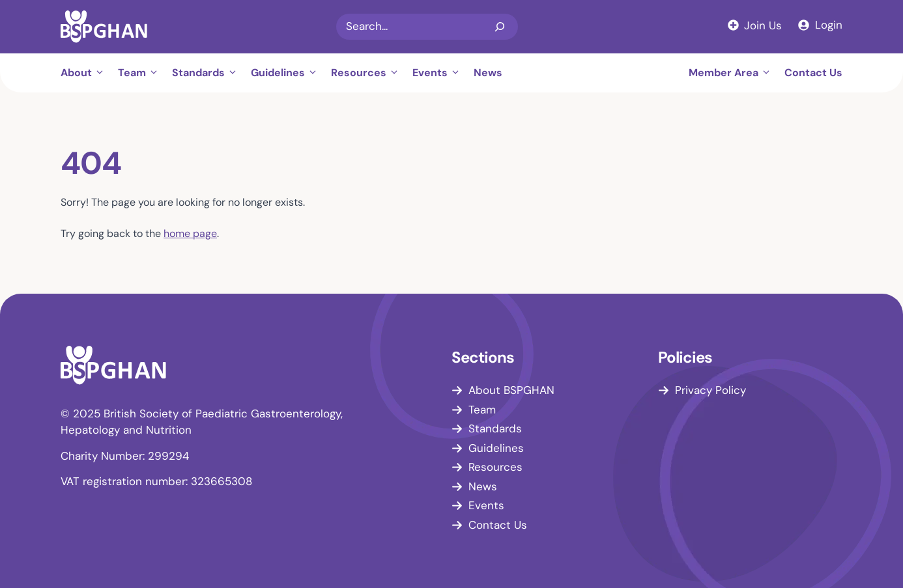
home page (190, 233)
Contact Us (813, 73)
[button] (102, 73)
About (86, 73)
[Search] (500, 27)
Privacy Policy (710, 390)
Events (440, 73)
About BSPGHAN (511, 390)
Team (142, 73)
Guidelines (288, 73)
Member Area (733, 73)
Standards (208, 73)
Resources (368, 73)
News (488, 73)
